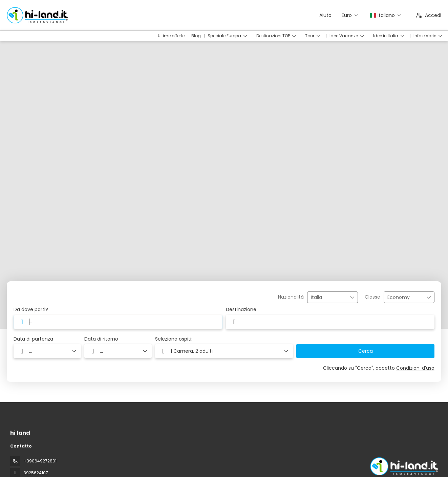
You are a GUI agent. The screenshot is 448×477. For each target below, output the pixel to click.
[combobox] (328, 297)
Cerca (366, 351)
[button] (224, 351)
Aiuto (325, 15)
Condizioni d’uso (415, 368)
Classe (372, 297)
